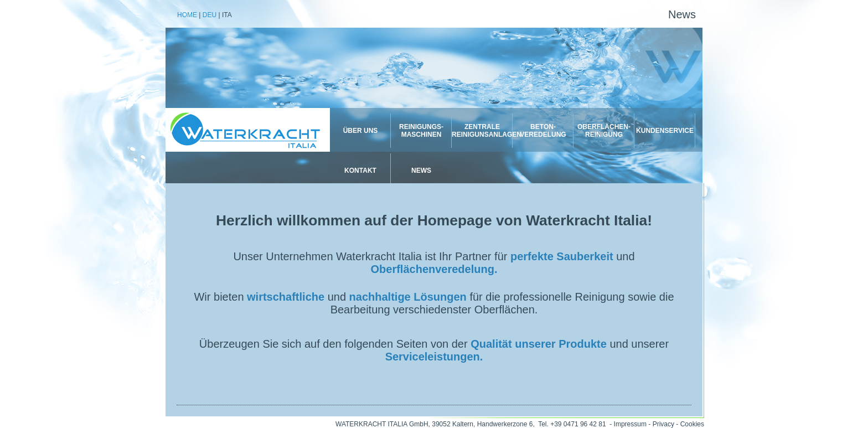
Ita (227, 15)
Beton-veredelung (543, 131)
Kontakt (360, 171)
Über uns (361, 131)
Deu (210, 15)
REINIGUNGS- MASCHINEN (421, 131)
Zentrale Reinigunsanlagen (482, 131)
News (682, 14)
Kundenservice (665, 131)
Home (187, 15)
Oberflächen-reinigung (604, 131)
